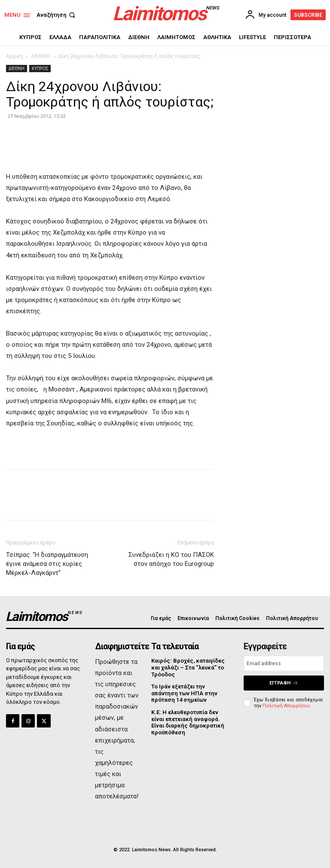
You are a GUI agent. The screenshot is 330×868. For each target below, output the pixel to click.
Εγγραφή (284, 683)
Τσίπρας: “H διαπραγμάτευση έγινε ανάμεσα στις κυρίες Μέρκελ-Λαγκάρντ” (47, 564)
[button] (57, 15)
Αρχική (14, 56)
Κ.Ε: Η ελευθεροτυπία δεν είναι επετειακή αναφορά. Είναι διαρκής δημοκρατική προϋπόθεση (188, 722)
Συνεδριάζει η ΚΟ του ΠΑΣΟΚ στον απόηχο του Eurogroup (171, 559)
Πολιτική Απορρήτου (286, 705)
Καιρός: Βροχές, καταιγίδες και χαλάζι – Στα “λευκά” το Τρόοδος (188, 667)
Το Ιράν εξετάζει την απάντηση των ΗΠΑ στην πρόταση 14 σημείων (184, 693)
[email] (284, 663)
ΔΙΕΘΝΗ (40, 56)
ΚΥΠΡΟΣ (40, 68)
